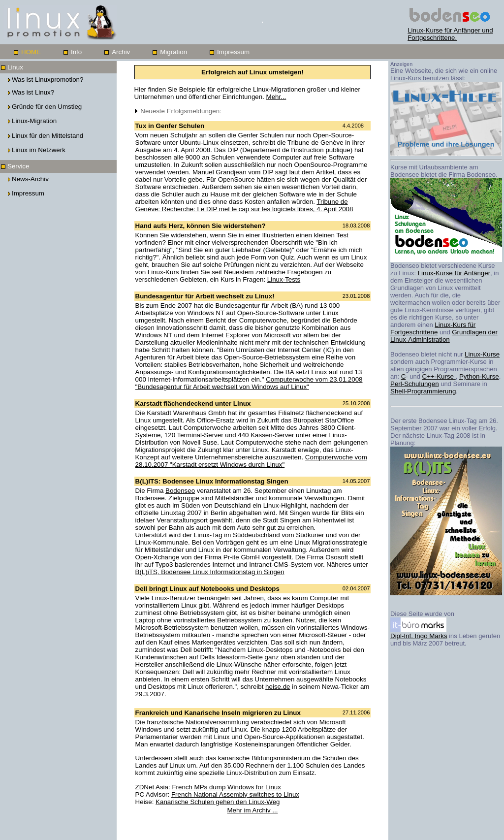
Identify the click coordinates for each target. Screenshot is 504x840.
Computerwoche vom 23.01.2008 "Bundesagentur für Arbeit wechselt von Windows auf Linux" (249, 383)
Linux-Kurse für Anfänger (454, 273)
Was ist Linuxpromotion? (47, 80)
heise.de (278, 687)
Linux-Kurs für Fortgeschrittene (433, 328)
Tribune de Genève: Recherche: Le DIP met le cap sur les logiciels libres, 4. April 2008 (244, 205)
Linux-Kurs (163, 272)
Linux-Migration (34, 121)
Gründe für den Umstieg (47, 107)
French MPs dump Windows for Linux (226, 787)
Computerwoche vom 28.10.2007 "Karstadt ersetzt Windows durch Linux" (251, 461)
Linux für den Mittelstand (47, 136)
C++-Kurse (439, 376)
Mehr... (276, 97)
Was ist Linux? (33, 92)
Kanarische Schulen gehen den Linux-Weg (218, 802)
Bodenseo (180, 491)
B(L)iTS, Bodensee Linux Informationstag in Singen (210, 572)
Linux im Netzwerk (39, 150)
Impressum (233, 52)
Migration (173, 52)
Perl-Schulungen (415, 384)
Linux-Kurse (482, 354)
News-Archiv (30, 179)
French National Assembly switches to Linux (235, 794)
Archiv (121, 52)
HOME (31, 52)
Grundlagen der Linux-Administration (444, 336)
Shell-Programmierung (423, 391)
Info (76, 52)
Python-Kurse (479, 376)
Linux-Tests (284, 279)
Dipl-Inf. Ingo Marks (419, 633)
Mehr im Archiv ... (253, 810)
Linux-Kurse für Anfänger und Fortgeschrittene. (452, 31)
